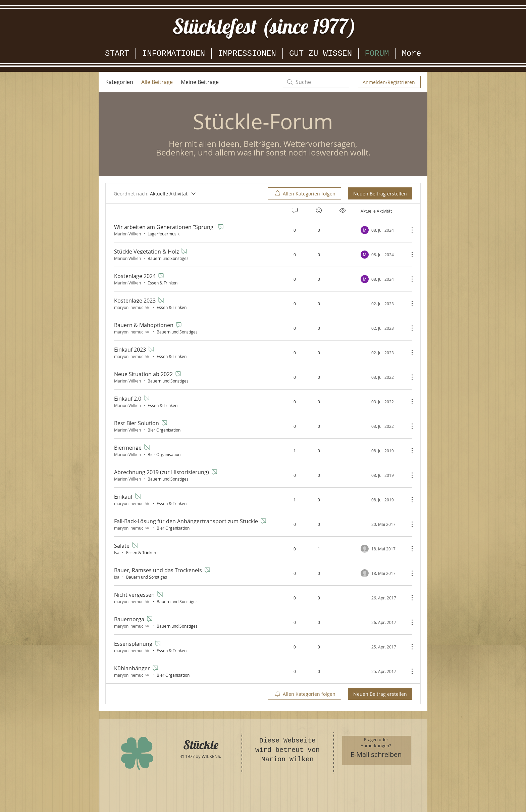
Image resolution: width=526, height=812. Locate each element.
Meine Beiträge (200, 82)
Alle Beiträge (157, 82)
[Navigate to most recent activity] (382, 451)
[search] (316, 82)
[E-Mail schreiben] (376, 755)
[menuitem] (304, 193)
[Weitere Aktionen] (409, 230)
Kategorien (119, 82)
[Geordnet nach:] (155, 193)
